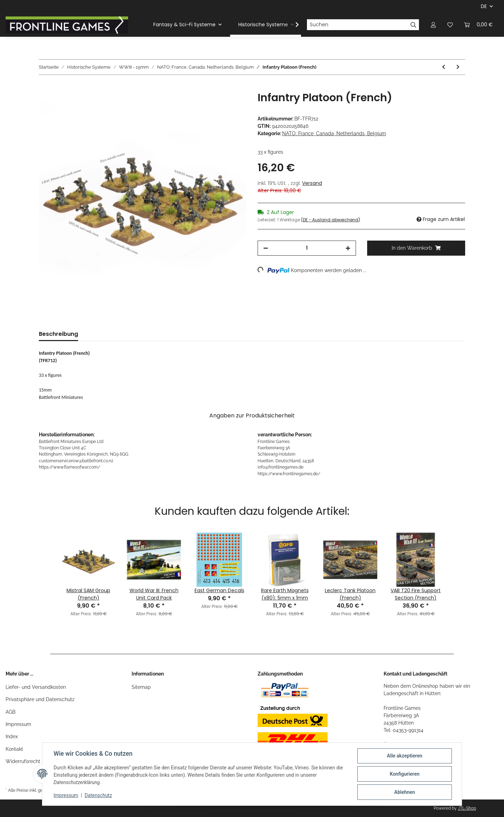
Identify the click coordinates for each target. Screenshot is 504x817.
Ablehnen (404, 792)
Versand (312, 183)
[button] (433, 25)
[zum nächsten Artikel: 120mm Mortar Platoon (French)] (458, 67)
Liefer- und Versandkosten (36, 687)
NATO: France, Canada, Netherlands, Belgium (334, 133)
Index (12, 736)
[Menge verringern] (266, 248)
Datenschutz (98, 795)
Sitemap (141, 687)
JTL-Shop (467, 808)
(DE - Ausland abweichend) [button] (331, 220)
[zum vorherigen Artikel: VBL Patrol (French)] (444, 67)
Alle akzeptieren (404, 756)
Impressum (18, 724)
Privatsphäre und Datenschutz (40, 699)
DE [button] (484, 6)
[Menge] (307, 248)
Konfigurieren (404, 774)
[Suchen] (357, 25)
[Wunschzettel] (450, 25)
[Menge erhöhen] (348, 248)
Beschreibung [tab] (58, 334)
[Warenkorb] (478, 25)
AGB (10, 712)
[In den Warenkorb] (44, 88)
